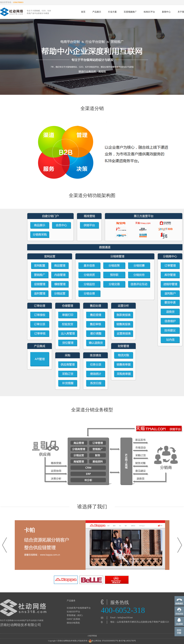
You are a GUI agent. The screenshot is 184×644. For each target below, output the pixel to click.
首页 (83, 12)
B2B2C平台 (149, 12)
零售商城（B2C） (75, 615)
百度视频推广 (130, 12)
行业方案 (112, 12)
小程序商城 (92, 636)
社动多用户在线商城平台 (79, 608)
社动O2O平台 (73, 612)
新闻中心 (166, 12)
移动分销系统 (73, 623)
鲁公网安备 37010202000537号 (103, 641)
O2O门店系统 (73, 619)
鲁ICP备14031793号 (127, 641)
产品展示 (97, 12)
